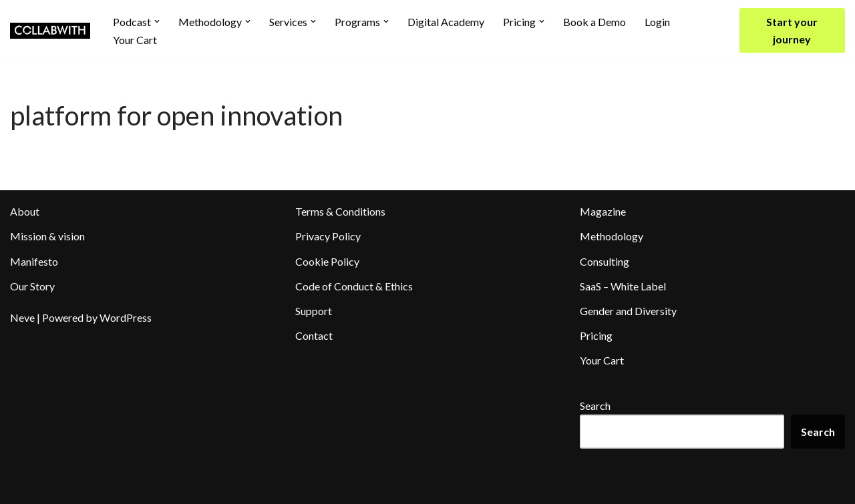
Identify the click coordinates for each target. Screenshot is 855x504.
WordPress (126, 317)
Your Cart (135, 40)
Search (595, 406)
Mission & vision (47, 236)
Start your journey (792, 30)
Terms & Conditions (340, 211)
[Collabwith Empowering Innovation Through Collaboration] (50, 31)
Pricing (596, 335)
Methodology (612, 236)
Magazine (603, 211)
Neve (22, 317)
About (25, 211)
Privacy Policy (328, 236)
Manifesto (34, 261)
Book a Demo (594, 22)
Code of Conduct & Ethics (354, 286)
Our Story (32, 286)
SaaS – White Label (623, 286)
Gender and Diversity (628, 311)
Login (657, 22)
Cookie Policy (327, 261)
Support (314, 311)
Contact (314, 335)
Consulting (605, 261)
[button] (157, 21)
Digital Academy (446, 22)
